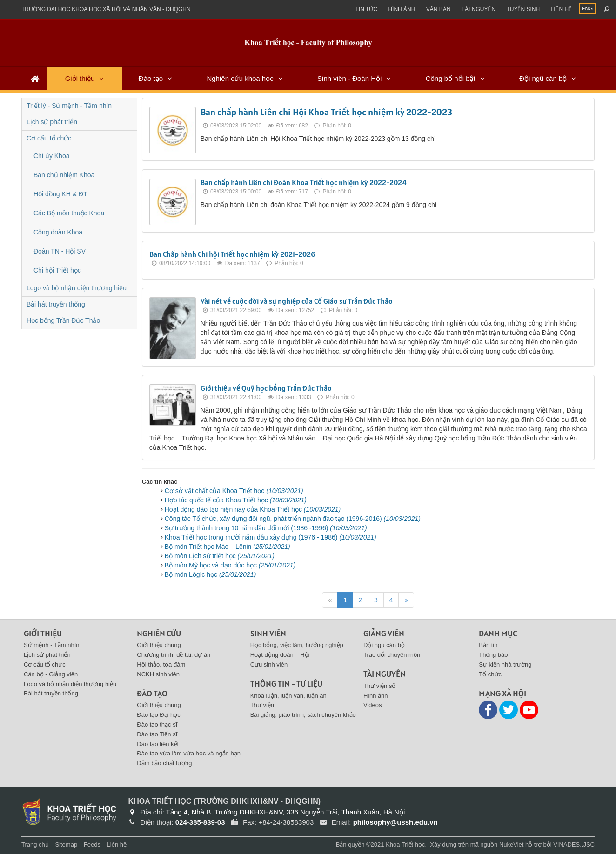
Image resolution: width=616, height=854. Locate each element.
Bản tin (488, 645)
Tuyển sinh (523, 9)
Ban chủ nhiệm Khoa (64, 175)
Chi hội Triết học (57, 270)
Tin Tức (366, 9)
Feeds (92, 844)
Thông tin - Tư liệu (286, 684)
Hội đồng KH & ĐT (60, 194)
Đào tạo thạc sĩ (157, 724)
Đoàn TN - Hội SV (60, 251)
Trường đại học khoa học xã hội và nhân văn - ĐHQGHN (106, 9)
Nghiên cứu (159, 633)
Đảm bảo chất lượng (164, 763)
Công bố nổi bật (451, 78)
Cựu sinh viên (269, 664)
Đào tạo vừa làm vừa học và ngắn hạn (189, 753)
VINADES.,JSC (574, 844)
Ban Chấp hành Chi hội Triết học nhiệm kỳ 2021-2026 (232, 254)
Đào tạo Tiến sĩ (157, 734)
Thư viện (262, 705)
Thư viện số (380, 686)
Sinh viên (268, 633)
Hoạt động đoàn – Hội (280, 655)
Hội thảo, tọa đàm (161, 664)
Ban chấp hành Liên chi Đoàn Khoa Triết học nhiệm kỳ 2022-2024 (304, 182)
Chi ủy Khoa (51, 156)
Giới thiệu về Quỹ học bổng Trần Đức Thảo (266, 388)
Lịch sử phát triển (52, 122)
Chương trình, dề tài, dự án (174, 655)
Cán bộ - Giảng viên (51, 674)
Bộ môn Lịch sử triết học (220, 556)
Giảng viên (384, 633)
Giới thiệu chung (159, 645)
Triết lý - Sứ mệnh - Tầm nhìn (69, 106)
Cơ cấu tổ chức (49, 138)
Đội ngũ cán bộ (543, 78)
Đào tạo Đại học (159, 715)
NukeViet (512, 844)
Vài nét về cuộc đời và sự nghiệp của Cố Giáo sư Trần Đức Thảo (297, 301)
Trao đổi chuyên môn (392, 655)
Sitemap (66, 844)
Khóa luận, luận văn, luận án (288, 696)
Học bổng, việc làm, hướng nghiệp (297, 645)
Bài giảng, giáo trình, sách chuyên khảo (303, 715)
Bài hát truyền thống (56, 304)
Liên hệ (561, 9)
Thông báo (493, 655)
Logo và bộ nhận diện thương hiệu (77, 288)
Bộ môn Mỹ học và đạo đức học (230, 565)
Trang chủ (35, 844)
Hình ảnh (402, 9)
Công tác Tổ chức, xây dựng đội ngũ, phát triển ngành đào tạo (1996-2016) (293, 519)
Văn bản (439, 9)
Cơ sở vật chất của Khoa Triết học (234, 491)
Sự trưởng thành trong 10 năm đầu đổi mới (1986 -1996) (266, 528)
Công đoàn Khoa (58, 232)
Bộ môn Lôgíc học (211, 574)
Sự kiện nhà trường (505, 664)
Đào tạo (151, 78)
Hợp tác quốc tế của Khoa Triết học (236, 500)
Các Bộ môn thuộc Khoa (69, 213)
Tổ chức (490, 674)
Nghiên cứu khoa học (240, 78)
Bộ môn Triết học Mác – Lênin (228, 547)
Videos (373, 705)
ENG (587, 8)
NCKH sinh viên (158, 674)
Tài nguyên (479, 9)
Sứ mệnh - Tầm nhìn (52, 645)
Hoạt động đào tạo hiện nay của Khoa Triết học (253, 509)
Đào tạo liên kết (158, 744)
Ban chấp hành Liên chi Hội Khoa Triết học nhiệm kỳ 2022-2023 (326, 112)
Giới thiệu (80, 78)
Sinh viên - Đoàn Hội (349, 78)
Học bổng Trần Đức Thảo (63, 320)
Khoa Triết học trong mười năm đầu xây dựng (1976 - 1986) (271, 537)
